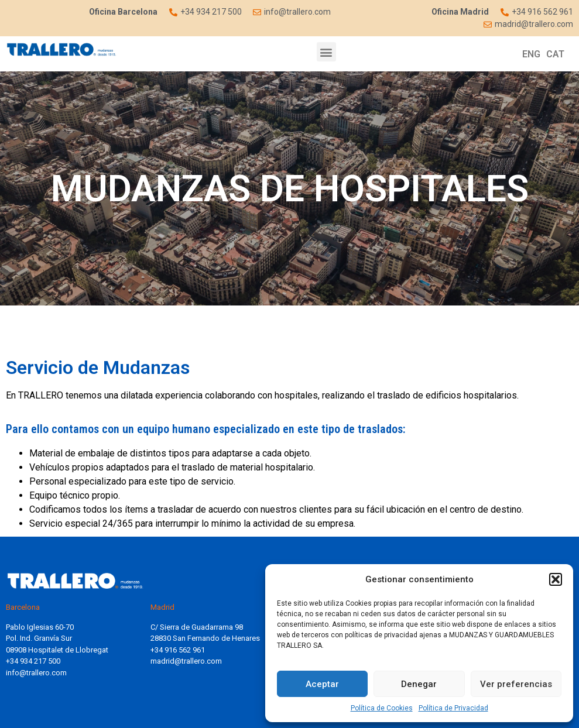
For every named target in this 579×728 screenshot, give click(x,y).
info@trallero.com (36, 673)
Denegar (419, 684)
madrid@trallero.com (186, 661)
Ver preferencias (516, 684)
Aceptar (322, 684)
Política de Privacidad (453, 708)
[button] (556, 579)
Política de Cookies (382, 708)
